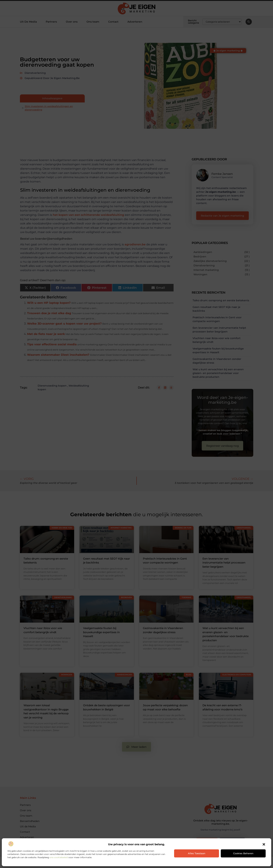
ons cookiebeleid (59, 857)
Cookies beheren (243, 853)
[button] (264, 844)
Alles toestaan (197, 853)
